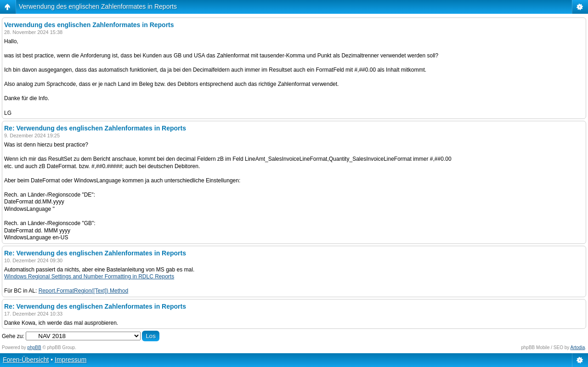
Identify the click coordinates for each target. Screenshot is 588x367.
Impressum (71, 360)
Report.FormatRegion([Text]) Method (83, 291)
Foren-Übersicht (26, 360)
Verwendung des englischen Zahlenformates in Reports (98, 6)
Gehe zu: (13, 336)
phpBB (34, 347)
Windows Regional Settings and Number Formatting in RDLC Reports (89, 277)
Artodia (578, 347)
